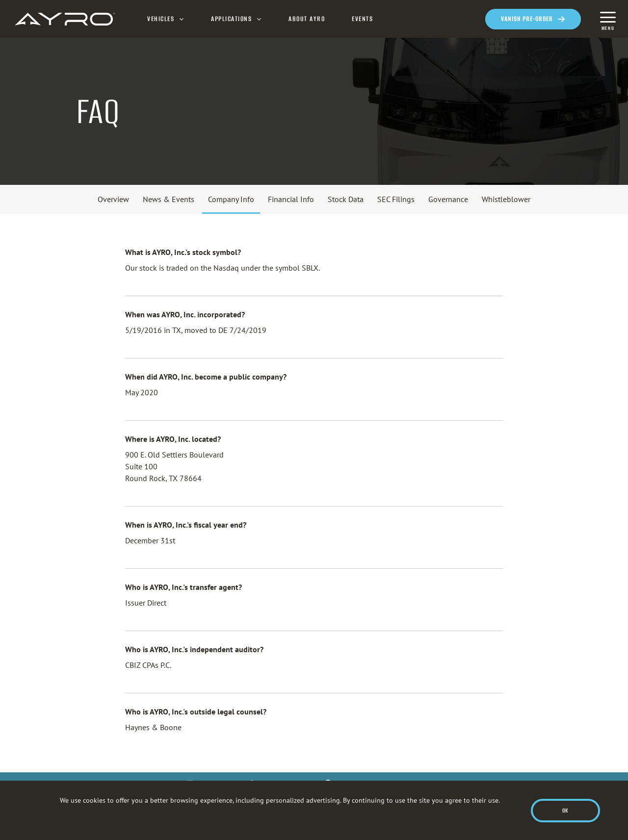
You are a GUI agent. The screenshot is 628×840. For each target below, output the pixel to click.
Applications (231, 19)
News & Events (169, 199)
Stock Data (346, 199)
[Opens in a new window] (533, 19)
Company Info (231, 199)
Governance (448, 199)
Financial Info (291, 199)
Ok (565, 810)
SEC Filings (396, 199)
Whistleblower (506, 199)
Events (362, 19)
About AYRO (307, 19)
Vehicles (161, 19)
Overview (113, 199)
